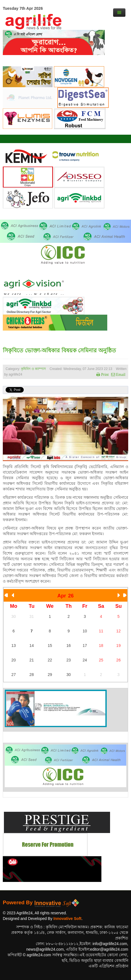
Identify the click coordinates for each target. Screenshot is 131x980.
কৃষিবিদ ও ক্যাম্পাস (33, 369)
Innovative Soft (67, 919)
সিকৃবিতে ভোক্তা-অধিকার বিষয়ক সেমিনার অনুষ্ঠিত (59, 350)
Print (104, 374)
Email (120, 374)
